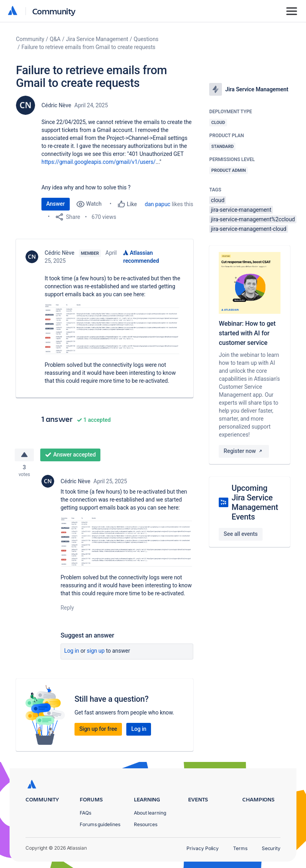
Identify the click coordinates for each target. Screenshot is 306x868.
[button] (113, 329)
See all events (240, 534)
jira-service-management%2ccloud (253, 219)
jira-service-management (241, 210)
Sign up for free (98, 730)
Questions (146, 39)
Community (54, 11)
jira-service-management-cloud (248, 229)
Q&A (55, 39)
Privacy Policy (203, 848)
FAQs (85, 813)
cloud (218, 200)
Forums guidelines (100, 824)
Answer (56, 204)
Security (271, 848)
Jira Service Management (97, 39)
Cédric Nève (56, 105)
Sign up (96, 651)
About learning (150, 813)
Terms (240, 848)
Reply (67, 608)
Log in (72, 651)
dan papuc (157, 204)
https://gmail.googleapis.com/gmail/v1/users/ (99, 162)
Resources (146, 824)
